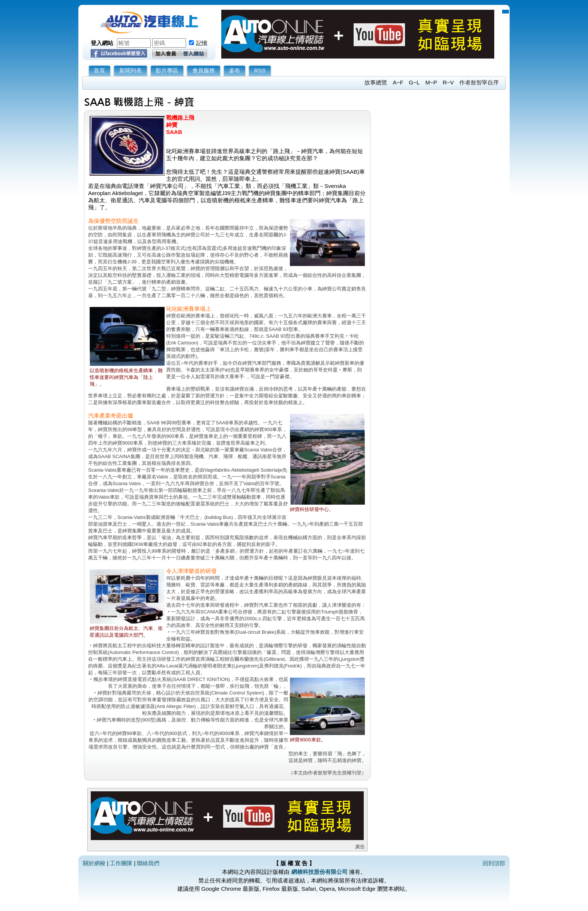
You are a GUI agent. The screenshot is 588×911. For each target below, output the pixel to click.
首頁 (99, 70)
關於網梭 (94, 863)
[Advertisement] (439, 176)
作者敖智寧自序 (479, 82)
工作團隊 (121, 863)
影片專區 (167, 70)
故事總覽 (376, 82)
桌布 (234, 70)
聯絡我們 (148, 863)
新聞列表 (130, 70)
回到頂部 (494, 863)
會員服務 (204, 70)
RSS (260, 70)
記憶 (202, 43)
